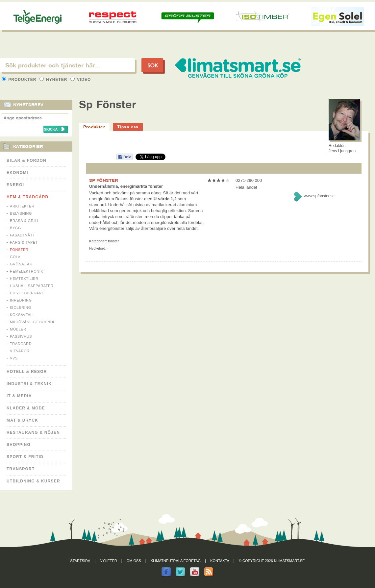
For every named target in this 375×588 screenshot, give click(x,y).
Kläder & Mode (26, 408)
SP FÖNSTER (104, 180)
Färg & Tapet (24, 242)
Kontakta (220, 561)
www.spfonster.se (319, 196)
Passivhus (21, 336)
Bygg (15, 228)
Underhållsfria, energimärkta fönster (126, 186)
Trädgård (21, 344)
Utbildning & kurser (33, 481)
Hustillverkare (27, 293)
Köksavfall (22, 315)
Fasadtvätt (22, 235)
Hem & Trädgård (27, 197)
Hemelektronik (26, 271)
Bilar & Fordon (26, 160)
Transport (21, 469)
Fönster (19, 250)
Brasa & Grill (25, 221)
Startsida (80, 561)
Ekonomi (17, 173)
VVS (14, 358)
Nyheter (54, 80)
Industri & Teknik (29, 384)
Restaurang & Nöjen (33, 432)
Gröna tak (21, 264)
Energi (15, 185)
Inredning (21, 300)
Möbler (18, 329)
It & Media (19, 396)
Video (81, 80)
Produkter (20, 80)
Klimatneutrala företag (176, 561)
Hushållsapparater (32, 286)
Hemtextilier (24, 279)
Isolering (21, 307)
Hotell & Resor (27, 372)
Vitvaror (20, 351)
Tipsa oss (128, 127)
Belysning (21, 213)
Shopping (19, 445)
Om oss (134, 561)
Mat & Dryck (22, 420)
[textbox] (67, 65)
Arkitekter (22, 206)
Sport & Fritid (25, 457)
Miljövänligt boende (33, 322)
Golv (15, 257)
